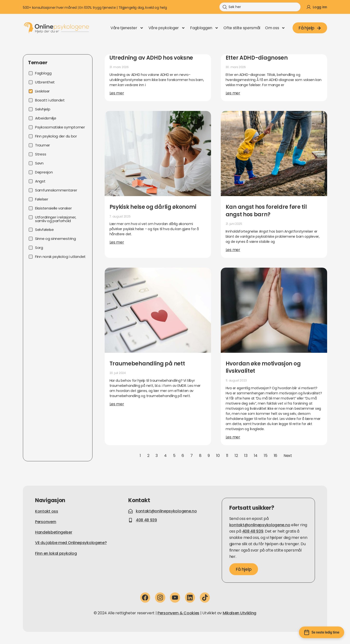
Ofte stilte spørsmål (242, 28)
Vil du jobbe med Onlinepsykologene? (71, 543)
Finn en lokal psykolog (56, 553)
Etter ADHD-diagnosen (257, 58)
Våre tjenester (127, 28)
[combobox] (260, 7)
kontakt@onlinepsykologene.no (260, 525)
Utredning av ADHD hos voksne (151, 58)
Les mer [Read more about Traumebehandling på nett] (117, 404)
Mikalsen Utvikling (240, 613)
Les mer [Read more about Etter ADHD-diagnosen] (233, 93)
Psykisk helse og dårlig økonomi (153, 207)
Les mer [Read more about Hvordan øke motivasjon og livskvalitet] (233, 437)
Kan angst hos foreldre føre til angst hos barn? (266, 211)
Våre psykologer (167, 28)
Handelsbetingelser (54, 532)
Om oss (275, 28)
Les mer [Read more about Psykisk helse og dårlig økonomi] (117, 242)
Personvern (46, 522)
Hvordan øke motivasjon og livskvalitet (263, 367)
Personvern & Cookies (178, 613)
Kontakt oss (47, 511)
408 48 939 (253, 531)
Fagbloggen (204, 28)
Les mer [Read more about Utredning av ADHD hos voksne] (117, 93)
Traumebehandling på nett (147, 364)
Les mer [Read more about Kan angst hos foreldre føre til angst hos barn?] (233, 250)
